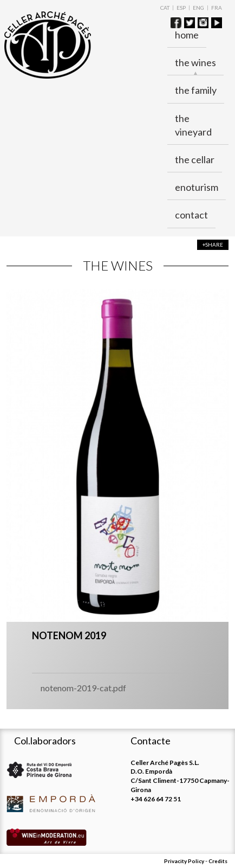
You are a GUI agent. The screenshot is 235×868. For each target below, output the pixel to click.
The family (196, 90)
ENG (198, 8)
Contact (191, 215)
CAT (165, 8)
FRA (217, 8)
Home (187, 35)
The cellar (195, 159)
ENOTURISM (197, 187)
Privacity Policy (184, 861)
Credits (218, 861)
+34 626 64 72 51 (156, 799)
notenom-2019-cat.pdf (83, 688)
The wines (195, 63)
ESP (181, 8)
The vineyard (193, 125)
